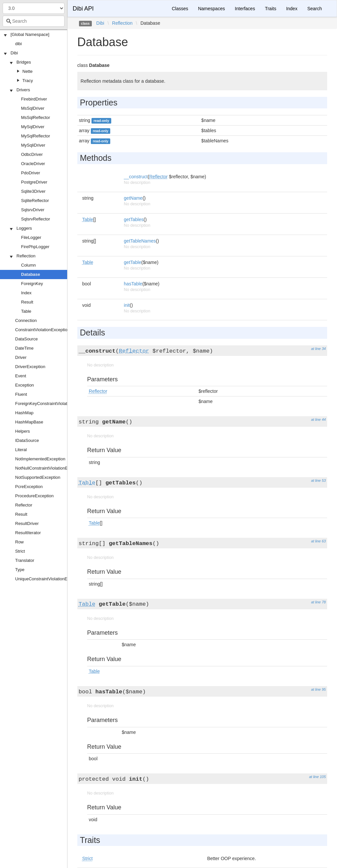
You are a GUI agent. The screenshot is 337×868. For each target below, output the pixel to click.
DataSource (26, 339)
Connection (26, 320)
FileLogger (31, 237)
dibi (18, 44)
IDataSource (27, 440)
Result (27, 302)
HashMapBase (29, 422)
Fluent (21, 394)
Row (19, 542)
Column (28, 265)
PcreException (29, 487)
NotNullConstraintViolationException (50, 468)
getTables (134, 219)
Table (26, 311)
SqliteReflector (35, 201)
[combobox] (34, 21)
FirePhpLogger (35, 247)
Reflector (24, 505)
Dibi (14, 53)
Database (31, 274)
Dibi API (83, 9)
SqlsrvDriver (33, 210)
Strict (20, 551)
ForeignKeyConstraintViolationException (53, 404)
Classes (180, 9)
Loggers (24, 228)
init (127, 305)
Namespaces (212, 9)
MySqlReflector (36, 136)
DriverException (30, 367)
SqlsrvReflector (36, 219)
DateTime (24, 348)
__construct (136, 177)
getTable (132, 262)
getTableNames (140, 241)
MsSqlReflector (36, 117)
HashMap (24, 413)
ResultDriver (27, 523)
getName (133, 198)
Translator (25, 560)
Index (26, 293)
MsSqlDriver (33, 108)
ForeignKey (32, 284)
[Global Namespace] (30, 34)
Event (21, 376)
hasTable (133, 284)
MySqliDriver (33, 145)
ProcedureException (34, 496)
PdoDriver (31, 173)
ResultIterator (28, 533)
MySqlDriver (33, 127)
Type (20, 570)
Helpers (23, 431)
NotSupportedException (38, 477)
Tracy (28, 81)
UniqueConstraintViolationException (49, 579)
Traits (271, 9)
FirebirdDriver (34, 99)
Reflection (26, 256)
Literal (21, 450)
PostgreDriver (34, 182)
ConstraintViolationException (42, 330)
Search (315, 9)
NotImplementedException (40, 459)
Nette (27, 71)
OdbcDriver (32, 154)
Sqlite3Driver (33, 191)
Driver (21, 357)
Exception (25, 385)
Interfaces (245, 9)
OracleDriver (33, 164)
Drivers (23, 90)
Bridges (24, 62)
